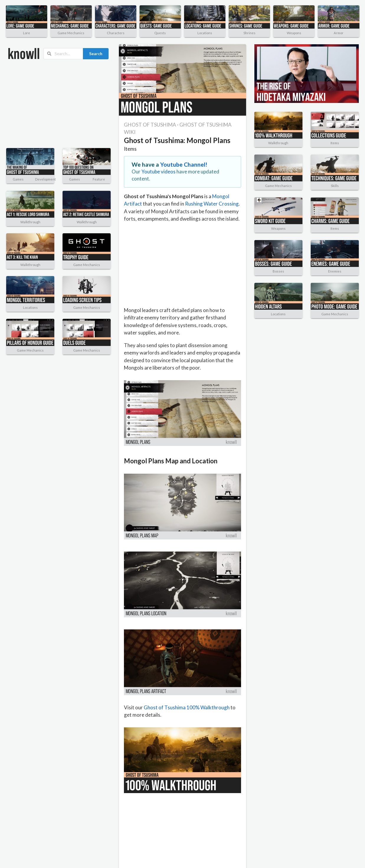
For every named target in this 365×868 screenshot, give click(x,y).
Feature (99, 179)
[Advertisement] (49, 104)
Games (18, 179)
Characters (116, 33)
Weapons (294, 33)
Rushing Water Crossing (212, 204)
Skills (335, 186)
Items (130, 149)
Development (45, 179)
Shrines (249, 33)
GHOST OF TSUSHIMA (150, 125)
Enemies (335, 271)
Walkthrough (30, 222)
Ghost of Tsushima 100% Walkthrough (187, 707)
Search (96, 54)
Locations (205, 33)
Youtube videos (158, 172)
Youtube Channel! (184, 164)
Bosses (278, 271)
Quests (160, 33)
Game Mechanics (71, 33)
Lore (27, 33)
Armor (339, 33)
